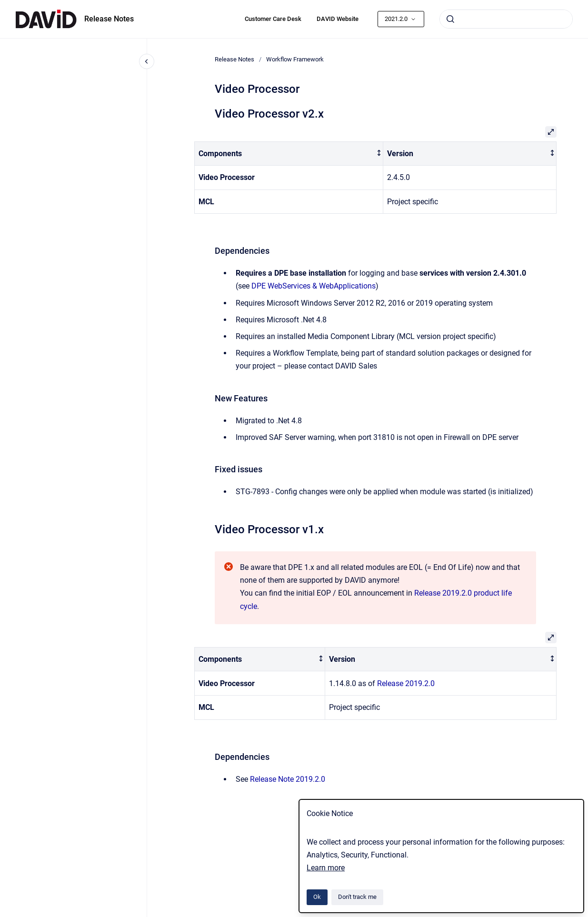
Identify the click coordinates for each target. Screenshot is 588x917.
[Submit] (450, 19)
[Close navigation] (147, 61)
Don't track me (357, 897)
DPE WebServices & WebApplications (314, 286)
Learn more (326, 868)
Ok (317, 897)
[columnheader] (289, 154)
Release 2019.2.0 (406, 683)
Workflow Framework (295, 59)
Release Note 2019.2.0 (288, 779)
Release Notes (109, 19)
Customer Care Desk (273, 19)
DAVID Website (338, 19)
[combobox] (506, 19)
